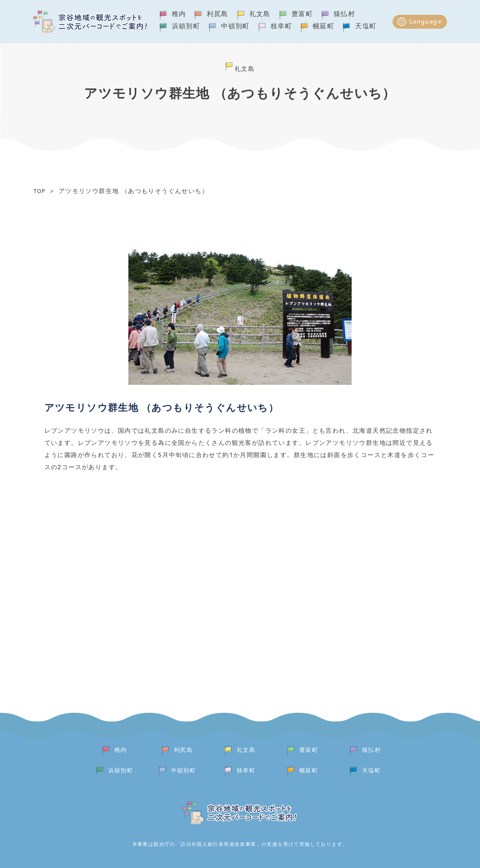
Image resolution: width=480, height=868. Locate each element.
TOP (40, 192)
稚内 (179, 15)
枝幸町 (281, 27)
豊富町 (302, 15)
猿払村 (344, 15)
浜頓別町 (186, 27)
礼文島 (260, 15)
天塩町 (366, 27)
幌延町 (324, 27)
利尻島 (217, 15)
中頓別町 (235, 27)
